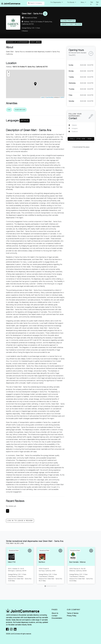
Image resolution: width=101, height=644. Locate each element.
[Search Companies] (36, 3)
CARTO (62, 97)
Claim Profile (68, 21)
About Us (55, 613)
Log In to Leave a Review (20, 521)
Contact (54, 616)
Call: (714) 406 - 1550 (81, 139)
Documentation (57, 618)
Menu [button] (83, 2)
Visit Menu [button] (36, 42)
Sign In (92, 3)
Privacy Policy (72, 616)
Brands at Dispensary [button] (18, 42)
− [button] (9, 75)
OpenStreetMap (50, 97)
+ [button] (9, 72)
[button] (45, 586)
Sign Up (97, 3)
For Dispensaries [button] (56, 2)
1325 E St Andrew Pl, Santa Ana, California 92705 (30, 67)
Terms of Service (73, 613)
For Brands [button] (71, 2)
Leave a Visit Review (71, 24)
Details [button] (25, 121)
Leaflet (42, 97)
